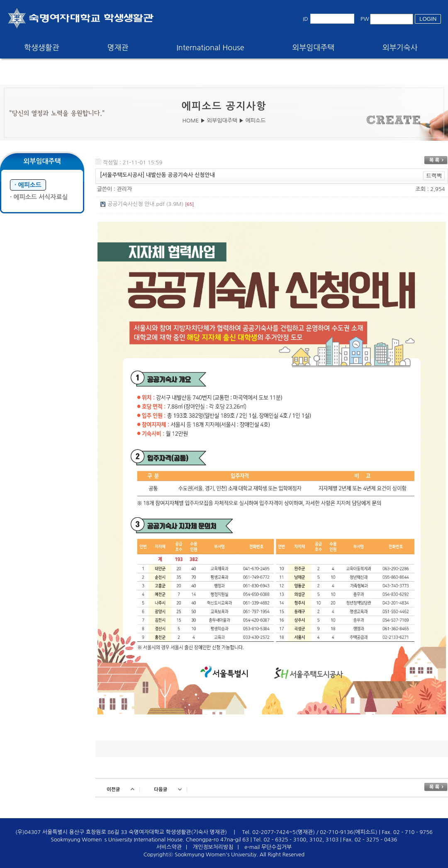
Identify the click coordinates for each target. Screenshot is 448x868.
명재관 (118, 48)
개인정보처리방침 (213, 847)
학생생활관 (42, 48)
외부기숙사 (400, 48)
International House (210, 48)
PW (365, 19)
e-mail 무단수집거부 (268, 847)
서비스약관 (169, 847)
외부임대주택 (314, 48)
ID (306, 19)
